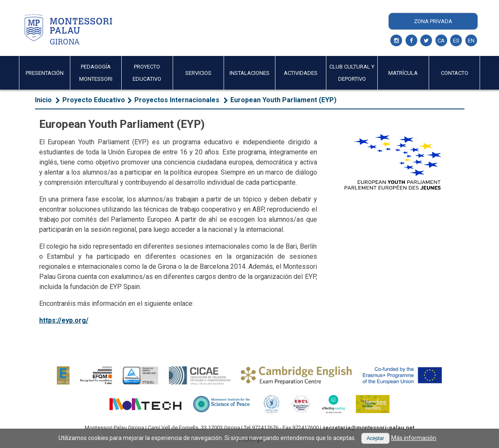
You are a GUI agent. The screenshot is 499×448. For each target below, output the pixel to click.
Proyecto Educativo (94, 100)
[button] (375, 438)
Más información (414, 438)
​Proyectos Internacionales (178, 100)
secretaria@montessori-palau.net (368, 428)
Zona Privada (433, 21)
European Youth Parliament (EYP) (283, 100)
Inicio (43, 100)
